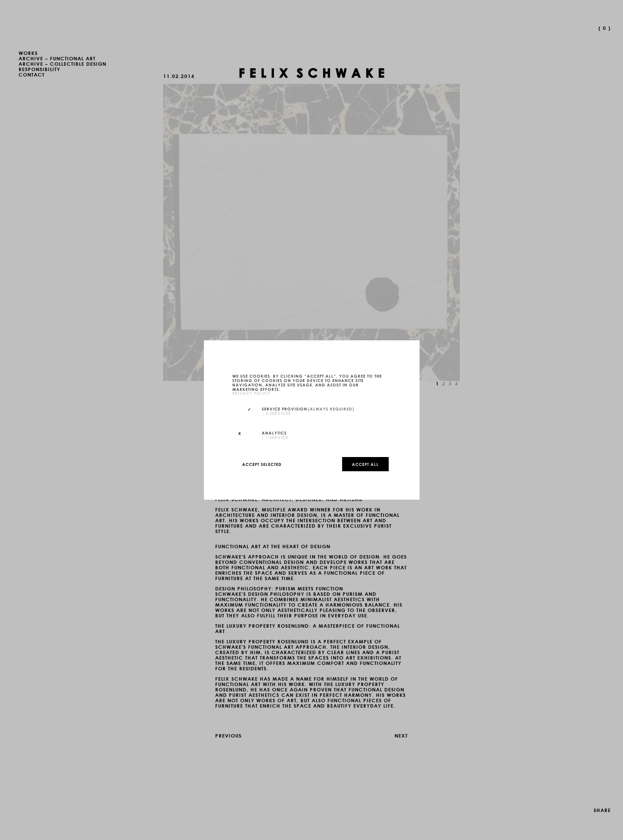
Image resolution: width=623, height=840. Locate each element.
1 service (275, 437)
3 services (276, 413)
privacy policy (251, 393)
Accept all (365, 464)
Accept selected (262, 464)
